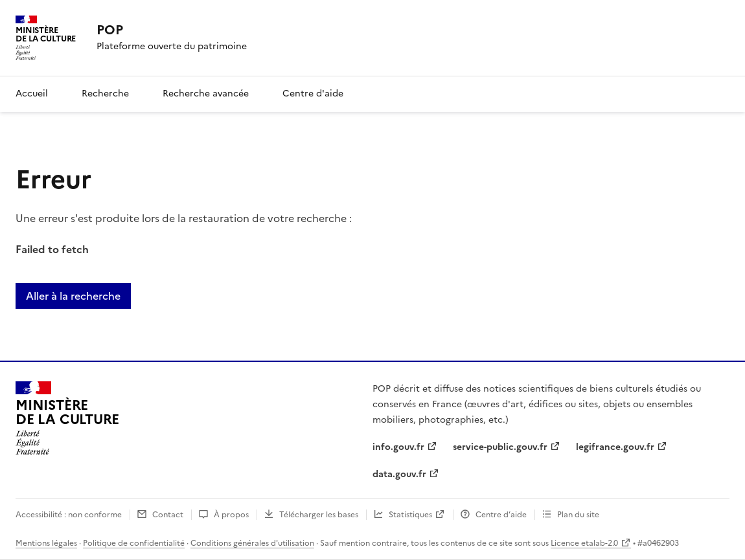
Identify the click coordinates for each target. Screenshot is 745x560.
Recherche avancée (206, 94)
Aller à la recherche (73, 296)
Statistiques (410, 515)
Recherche (105, 94)
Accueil (32, 94)
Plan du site (578, 515)
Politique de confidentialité (134, 543)
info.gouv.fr (398, 447)
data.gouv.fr (399, 474)
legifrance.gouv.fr (615, 447)
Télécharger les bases (319, 515)
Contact (168, 515)
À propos (231, 515)
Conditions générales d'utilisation (252, 543)
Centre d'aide (313, 94)
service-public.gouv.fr (500, 447)
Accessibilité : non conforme (69, 515)
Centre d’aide (501, 515)
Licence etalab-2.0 (584, 543)
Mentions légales (46, 543)
